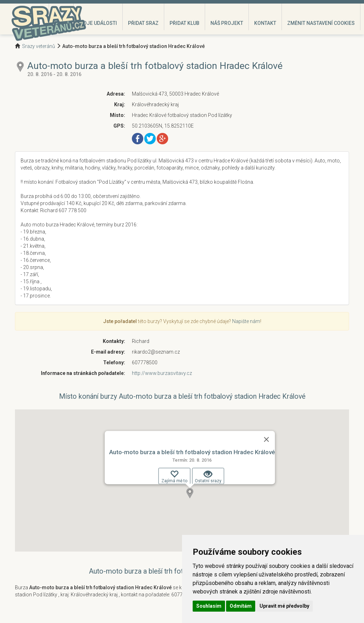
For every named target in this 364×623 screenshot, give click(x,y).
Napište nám (246, 321)
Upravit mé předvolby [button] (284, 606)
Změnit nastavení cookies (321, 23)
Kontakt (265, 23)
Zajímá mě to (174, 477)
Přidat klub (184, 23)
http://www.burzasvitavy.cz (162, 373)
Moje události (98, 23)
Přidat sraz (143, 23)
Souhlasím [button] (209, 606)
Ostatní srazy (208, 477)
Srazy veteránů (39, 46)
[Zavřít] (267, 439)
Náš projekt (227, 23)
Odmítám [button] (241, 606)
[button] (190, 493)
